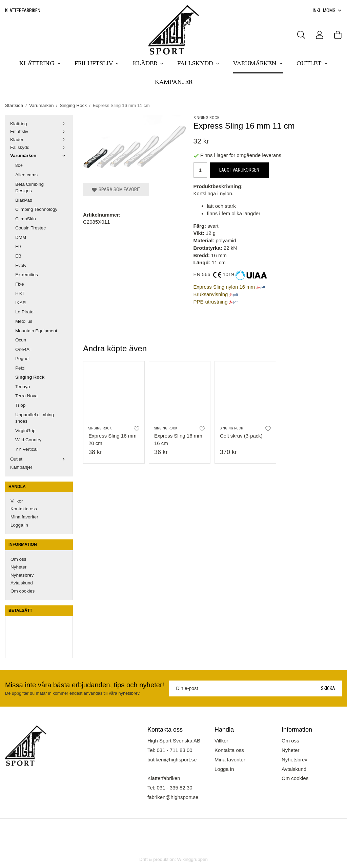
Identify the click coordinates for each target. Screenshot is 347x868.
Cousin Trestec (30, 228)
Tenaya (23, 387)
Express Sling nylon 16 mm (224, 287)
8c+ (19, 165)
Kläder (148, 64)
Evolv (21, 265)
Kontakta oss (24, 509)
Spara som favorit (116, 190)
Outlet (312, 64)
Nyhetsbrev (22, 575)
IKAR (21, 303)
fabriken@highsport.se (173, 797)
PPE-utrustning (211, 302)
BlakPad (24, 200)
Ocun (21, 340)
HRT (20, 293)
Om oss (18, 559)
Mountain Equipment (36, 331)
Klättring (40, 64)
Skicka (328, 688)
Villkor (17, 501)
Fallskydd (198, 64)
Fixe (20, 284)
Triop (20, 405)
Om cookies (23, 591)
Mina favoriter (24, 517)
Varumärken (258, 64)
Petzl (20, 368)
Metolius (24, 321)
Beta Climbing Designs (29, 188)
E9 (18, 247)
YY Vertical (26, 449)
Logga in (19, 525)
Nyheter (18, 567)
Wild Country (28, 440)
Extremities (27, 275)
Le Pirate (24, 312)
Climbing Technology (36, 209)
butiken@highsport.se (172, 760)
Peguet (23, 359)
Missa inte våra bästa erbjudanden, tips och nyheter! (85, 685)
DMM (21, 237)
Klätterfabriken (23, 10)
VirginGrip (25, 431)
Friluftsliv (97, 64)
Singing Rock (30, 377)
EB (18, 256)
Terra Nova (26, 396)
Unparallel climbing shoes (35, 418)
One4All (23, 349)
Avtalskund (22, 583)
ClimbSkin (26, 219)
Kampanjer (174, 83)
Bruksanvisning (211, 294)
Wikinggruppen (192, 859)
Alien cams (26, 175)
